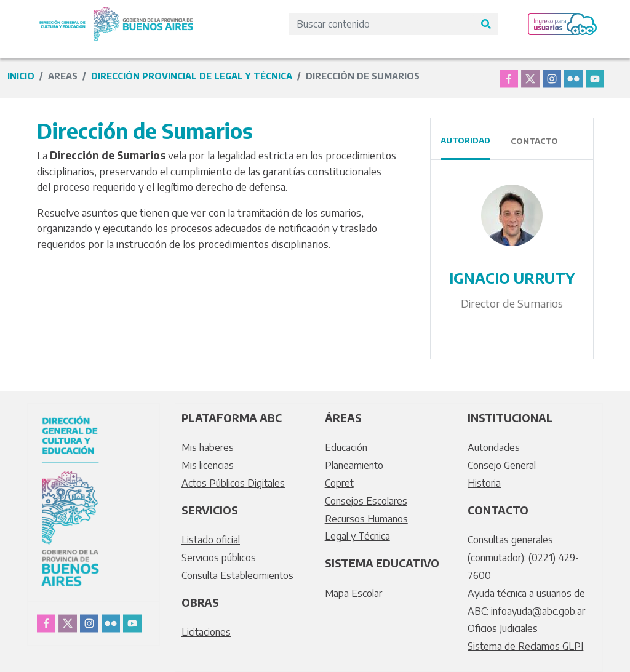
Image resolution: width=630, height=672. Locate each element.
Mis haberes (208, 447)
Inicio (21, 76)
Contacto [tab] (534, 141)
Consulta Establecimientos (237, 575)
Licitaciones (206, 632)
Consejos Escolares (366, 501)
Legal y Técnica (357, 536)
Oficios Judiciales (503, 628)
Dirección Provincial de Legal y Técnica (192, 76)
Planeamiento (354, 465)
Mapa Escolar (353, 593)
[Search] (381, 24)
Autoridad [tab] (465, 140)
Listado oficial (211, 540)
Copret (339, 483)
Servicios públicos (219, 558)
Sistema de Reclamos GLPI (525, 646)
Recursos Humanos (366, 519)
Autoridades (494, 447)
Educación (346, 447)
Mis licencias (208, 465)
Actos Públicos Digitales (233, 483)
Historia (484, 483)
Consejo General (502, 465)
